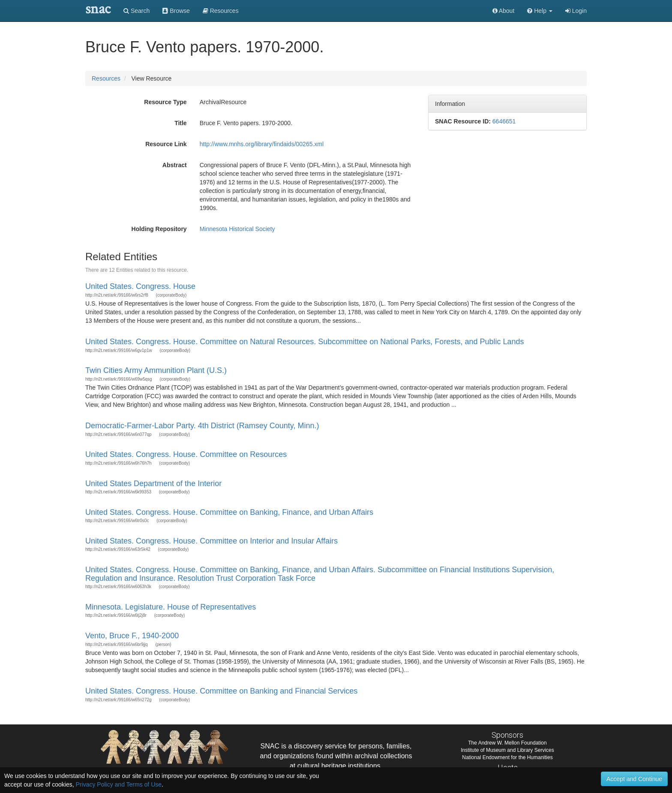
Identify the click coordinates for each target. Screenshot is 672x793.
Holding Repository (159, 229)
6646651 (504, 121)
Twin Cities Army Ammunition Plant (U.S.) (156, 370)
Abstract (175, 165)
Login (576, 11)
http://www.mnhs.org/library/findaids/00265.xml (262, 144)
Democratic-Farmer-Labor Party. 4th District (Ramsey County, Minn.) (202, 426)
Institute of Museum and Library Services (507, 750)
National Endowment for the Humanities (507, 757)
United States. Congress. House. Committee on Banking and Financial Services (221, 691)
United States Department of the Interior (153, 484)
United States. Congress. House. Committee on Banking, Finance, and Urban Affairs (229, 512)
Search (136, 11)
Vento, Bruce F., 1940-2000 (132, 636)
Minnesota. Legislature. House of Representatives (171, 607)
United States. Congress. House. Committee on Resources (186, 454)
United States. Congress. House (140, 286)
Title (181, 123)
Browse (176, 11)
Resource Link (166, 144)
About (504, 11)
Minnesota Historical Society (237, 229)
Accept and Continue (634, 779)
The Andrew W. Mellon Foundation (507, 743)
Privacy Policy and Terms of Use (119, 784)
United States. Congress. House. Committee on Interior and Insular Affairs (211, 541)
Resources (106, 78)
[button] (540, 11)
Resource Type (165, 102)
